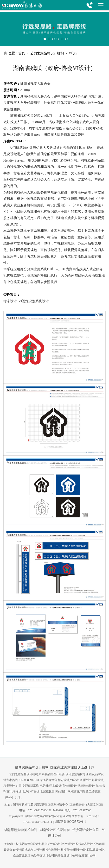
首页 (22, 53)
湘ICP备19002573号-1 (70, 822)
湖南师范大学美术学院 (20, 830)
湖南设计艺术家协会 (55, 830)
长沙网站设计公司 (85, 830)
